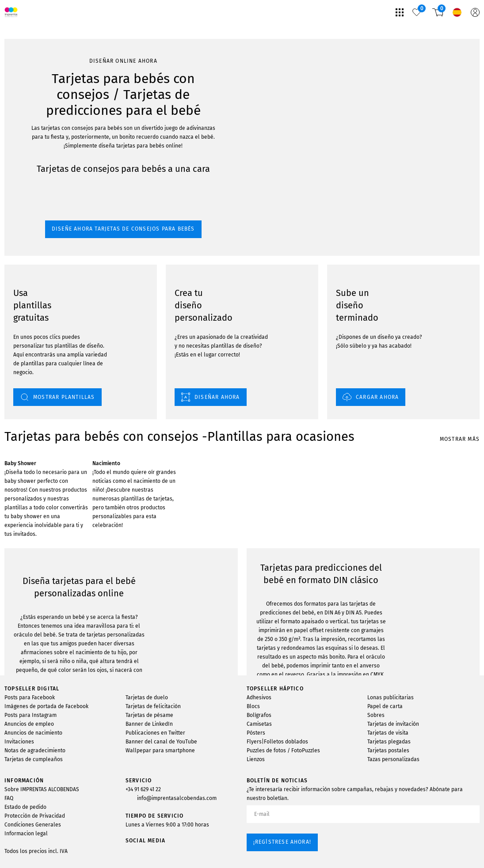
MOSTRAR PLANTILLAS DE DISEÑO (57, 643)
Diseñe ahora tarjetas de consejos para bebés (67, 125)
